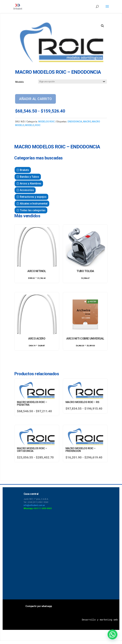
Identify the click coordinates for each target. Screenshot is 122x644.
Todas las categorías (33, 210)
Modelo (20, 82)
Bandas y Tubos (29, 177)
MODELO (30, 125)
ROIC (38, 125)
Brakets (24, 170)
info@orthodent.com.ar (34, 505)
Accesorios (27, 190)
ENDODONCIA (75, 122)
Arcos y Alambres (31, 183)
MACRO (87, 122)
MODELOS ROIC (46, 122)
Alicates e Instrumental (34, 204)
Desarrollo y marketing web (100, 620)
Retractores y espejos (33, 197)
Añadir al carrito (35, 99)
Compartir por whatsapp (39, 606)
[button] (102, 26)
